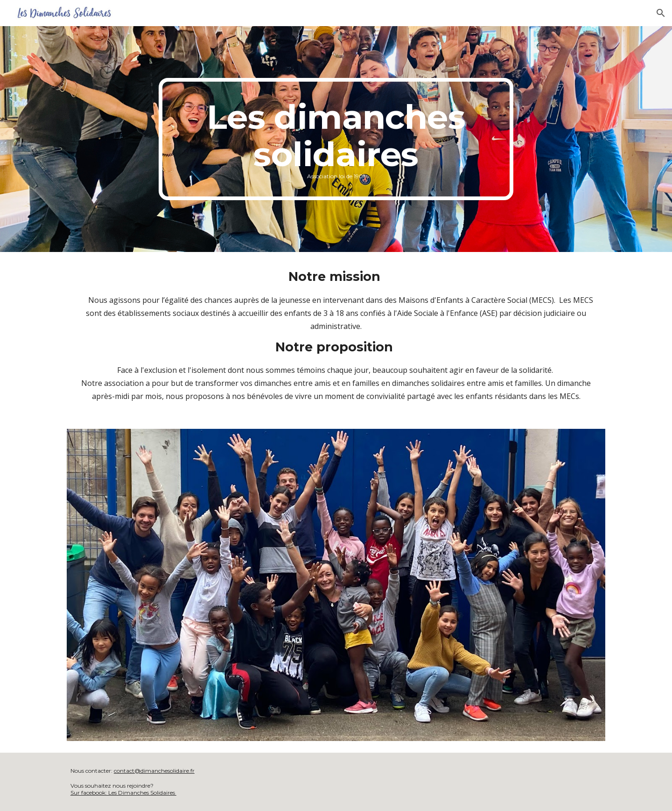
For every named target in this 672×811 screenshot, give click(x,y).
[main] (336, 139)
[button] (661, 13)
